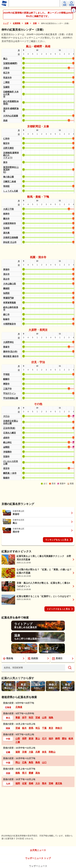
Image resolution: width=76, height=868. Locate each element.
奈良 (44, 752)
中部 (8, 739)
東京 (51, 728)
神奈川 (59, 728)
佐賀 (24, 783)
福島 (51, 717)
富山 (38, 738)
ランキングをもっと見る (57, 540)
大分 (38, 783)
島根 (38, 762)
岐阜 (71, 738)
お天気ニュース (38, 850)
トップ (6, 23)
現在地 (8, 658)
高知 (38, 773)
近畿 (27, 23)
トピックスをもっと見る (58, 609)
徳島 (18, 773)
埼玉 (38, 728)
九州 (8, 784)
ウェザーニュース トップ (38, 858)
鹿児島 (59, 783)
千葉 (44, 728)
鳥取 (31, 762)
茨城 (18, 728)
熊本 (44, 783)
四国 (8, 773)
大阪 (31, 752)
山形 (44, 717)
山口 (44, 762)
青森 (18, 717)
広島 (24, 762)
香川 (24, 773)
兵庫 (38, 752)
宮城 (38, 717)
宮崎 (51, 783)
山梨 (18, 738)
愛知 (64, 738)
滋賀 (18, 752)
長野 (24, 738)
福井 (51, 738)
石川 (44, 738)
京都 (35, 23)
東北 (8, 718)
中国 (8, 763)
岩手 (24, 717)
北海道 (8, 707)
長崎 (31, 783)
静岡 (58, 738)
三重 (18, 742)
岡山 (18, 762)
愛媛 (31, 773)
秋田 (31, 717)
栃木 (24, 728)
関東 (8, 728)
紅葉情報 (17, 23)
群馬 (31, 728)
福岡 (18, 783)
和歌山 (52, 752)
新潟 (31, 738)
